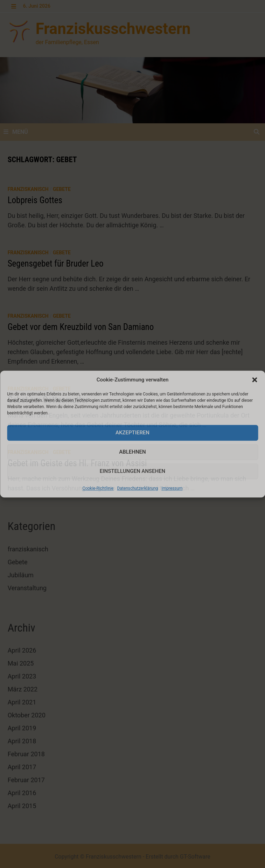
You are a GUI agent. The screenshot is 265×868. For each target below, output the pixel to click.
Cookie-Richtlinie (98, 488)
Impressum (172, 488)
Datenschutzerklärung (137, 488)
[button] (254, 380)
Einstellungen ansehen (132, 471)
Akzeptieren (132, 433)
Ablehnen (132, 452)
